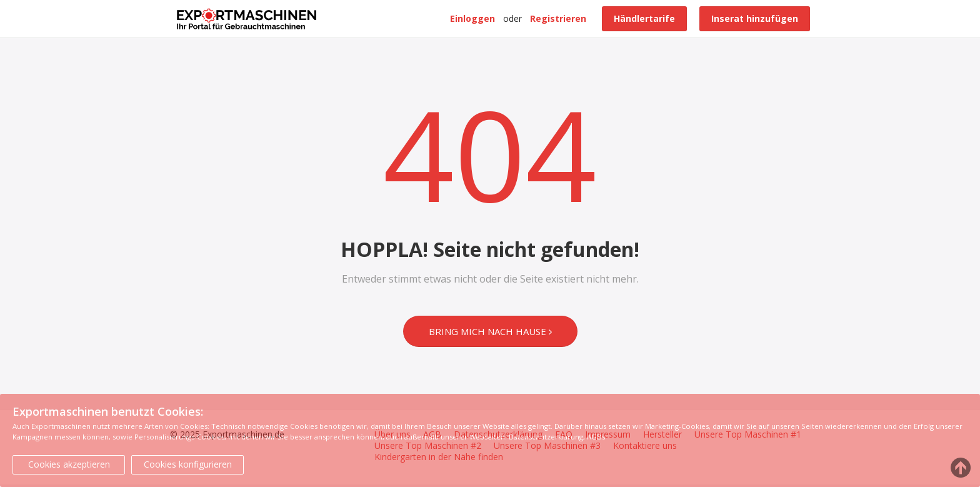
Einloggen (472, 18)
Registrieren (558, 18)
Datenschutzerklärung (546, 437)
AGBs (596, 437)
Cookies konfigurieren (188, 464)
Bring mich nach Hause (490, 331)
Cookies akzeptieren (69, 464)
